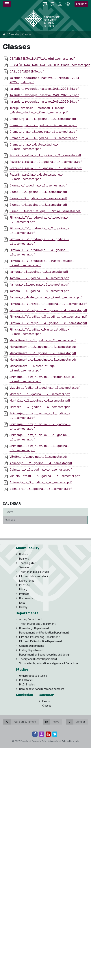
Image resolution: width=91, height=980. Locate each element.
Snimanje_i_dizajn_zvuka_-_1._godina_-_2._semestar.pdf (40, 416)
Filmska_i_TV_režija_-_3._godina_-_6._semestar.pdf (48, 317)
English (80, 4)
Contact (75, 722)
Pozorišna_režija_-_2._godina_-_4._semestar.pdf (46, 162)
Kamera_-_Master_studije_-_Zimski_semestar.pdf (46, 297)
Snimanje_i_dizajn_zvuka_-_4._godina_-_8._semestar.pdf (40, 448)
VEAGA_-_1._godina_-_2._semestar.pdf (39, 457)
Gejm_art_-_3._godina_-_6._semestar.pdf (41, 489)
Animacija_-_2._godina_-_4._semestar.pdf (41, 463)
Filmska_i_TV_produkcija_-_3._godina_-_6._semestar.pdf (39, 241)
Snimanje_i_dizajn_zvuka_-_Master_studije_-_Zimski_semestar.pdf (43, 379)
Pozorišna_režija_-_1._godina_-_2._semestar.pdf (45, 155)
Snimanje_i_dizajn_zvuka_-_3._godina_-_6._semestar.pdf (40, 437)
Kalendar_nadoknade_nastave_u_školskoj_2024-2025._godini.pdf (45, 80)
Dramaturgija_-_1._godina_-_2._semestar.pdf (43, 119)
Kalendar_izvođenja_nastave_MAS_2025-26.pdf (44, 95)
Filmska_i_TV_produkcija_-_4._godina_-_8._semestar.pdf (39, 252)
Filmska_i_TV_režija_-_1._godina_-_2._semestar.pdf (48, 304)
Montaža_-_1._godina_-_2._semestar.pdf (40, 394)
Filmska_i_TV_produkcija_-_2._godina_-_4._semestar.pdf (39, 231)
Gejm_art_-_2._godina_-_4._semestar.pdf (41, 470)
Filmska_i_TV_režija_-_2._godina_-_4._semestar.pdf (48, 310)
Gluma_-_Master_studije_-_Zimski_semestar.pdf (45, 211)
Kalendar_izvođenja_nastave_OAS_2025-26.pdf (44, 89)
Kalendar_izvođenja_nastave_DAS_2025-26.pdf (44, 102)
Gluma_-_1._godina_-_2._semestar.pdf (38, 185)
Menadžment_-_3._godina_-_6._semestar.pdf (43, 353)
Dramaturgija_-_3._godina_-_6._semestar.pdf (43, 132)
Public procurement (20, 722)
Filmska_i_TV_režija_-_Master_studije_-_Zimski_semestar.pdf (39, 332)
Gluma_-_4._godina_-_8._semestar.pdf (38, 205)
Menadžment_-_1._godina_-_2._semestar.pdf (43, 340)
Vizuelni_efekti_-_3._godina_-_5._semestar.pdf (45, 388)
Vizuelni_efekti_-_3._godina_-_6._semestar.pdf (45, 476)
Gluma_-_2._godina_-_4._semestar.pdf (38, 192)
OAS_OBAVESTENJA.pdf (27, 71)
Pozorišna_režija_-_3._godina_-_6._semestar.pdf (46, 168)
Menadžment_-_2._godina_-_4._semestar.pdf (43, 347)
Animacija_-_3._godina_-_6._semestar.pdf (41, 482)
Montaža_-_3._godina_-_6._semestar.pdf (40, 407)
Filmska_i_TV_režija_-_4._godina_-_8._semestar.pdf (48, 323)
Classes (10, 520)
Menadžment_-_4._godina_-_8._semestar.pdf (43, 360)
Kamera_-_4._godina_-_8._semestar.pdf (39, 291)
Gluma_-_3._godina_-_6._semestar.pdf (38, 198)
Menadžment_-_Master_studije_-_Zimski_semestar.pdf (34, 368)
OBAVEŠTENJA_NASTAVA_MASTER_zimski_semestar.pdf (50, 65)
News (51, 722)
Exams (9, 512)
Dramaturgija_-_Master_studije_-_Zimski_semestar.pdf (34, 147)
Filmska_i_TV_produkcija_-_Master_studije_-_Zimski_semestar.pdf (43, 263)
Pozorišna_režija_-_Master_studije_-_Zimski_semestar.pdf (37, 177)
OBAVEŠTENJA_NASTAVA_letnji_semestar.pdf (42, 59)
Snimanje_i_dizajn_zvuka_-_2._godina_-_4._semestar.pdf (40, 426)
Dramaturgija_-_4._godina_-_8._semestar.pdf (43, 138)
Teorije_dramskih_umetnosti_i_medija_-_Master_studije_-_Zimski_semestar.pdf (39, 110)
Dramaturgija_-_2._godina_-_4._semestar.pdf (43, 125)
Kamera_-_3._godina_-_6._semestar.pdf (39, 285)
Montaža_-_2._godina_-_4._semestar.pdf (40, 401)
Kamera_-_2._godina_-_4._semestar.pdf (39, 278)
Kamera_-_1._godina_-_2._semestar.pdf (39, 272)
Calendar (14, 35)
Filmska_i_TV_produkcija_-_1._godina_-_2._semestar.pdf (39, 220)
